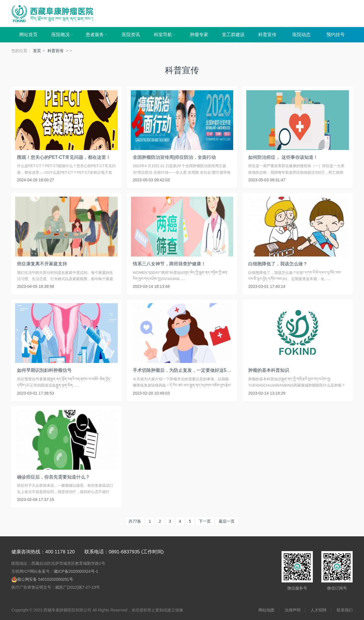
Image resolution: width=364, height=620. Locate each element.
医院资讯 (131, 35)
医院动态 (301, 35)
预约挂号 (336, 35)
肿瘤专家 (199, 35)
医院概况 (63, 35)
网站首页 (28, 35)
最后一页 (227, 521)
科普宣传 (267, 35)
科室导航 (165, 35)
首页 (37, 51)
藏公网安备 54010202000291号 (45, 579)
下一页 (205, 521)
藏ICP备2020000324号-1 (76, 571)
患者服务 (97, 35)
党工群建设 (233, 35)
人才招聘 (318, 610)
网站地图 (266, 610)
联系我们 (345, 610)
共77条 (135, 521)
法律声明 (293, 610)
